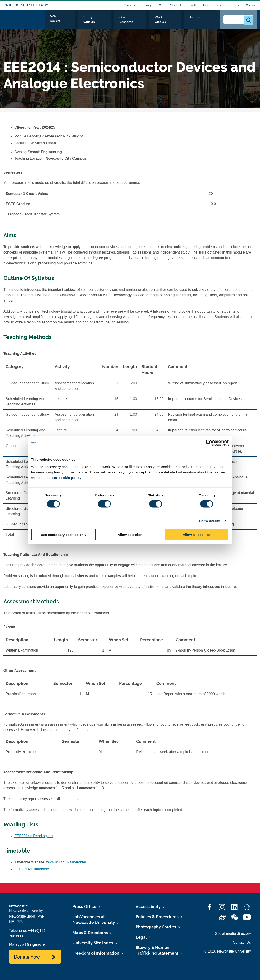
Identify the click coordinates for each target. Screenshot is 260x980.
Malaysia (17, 944)
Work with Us (181, 22)
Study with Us (119, 22)
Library (147, 5)
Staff (193, 5)
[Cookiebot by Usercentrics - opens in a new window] (209, 443)
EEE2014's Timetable (32, 869)
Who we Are (89, 22)
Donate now (27, 957)
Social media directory (233, 934)
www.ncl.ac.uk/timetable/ (66, 862)
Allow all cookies (196, 534)
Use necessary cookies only (63, 534)
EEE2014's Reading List (34, 836)
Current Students (171, 5)
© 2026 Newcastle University (228, 951)
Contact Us (242, 942)
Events (234, 5)
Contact (251, 5)
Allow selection (130, 534)
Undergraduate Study (26, 5)
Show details (210, 521)
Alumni (207, 22)
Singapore (36, 944)
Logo (24, 21)
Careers (129, 5)
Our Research (150, 22)
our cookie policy (67, 477)
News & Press (213, 5)
